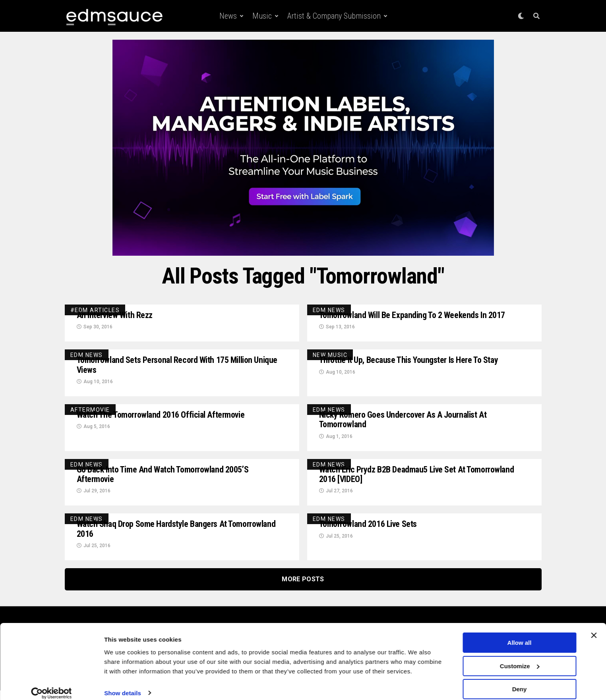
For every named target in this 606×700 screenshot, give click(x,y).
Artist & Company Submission (334, 16)
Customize (520, 657)
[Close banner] (594, 627)
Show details (123, 684)
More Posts (303, 589)
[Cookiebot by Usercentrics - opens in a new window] (51, 685)
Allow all (520, 634)
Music (262, 16)
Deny (520, 680)
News (228, 16)
